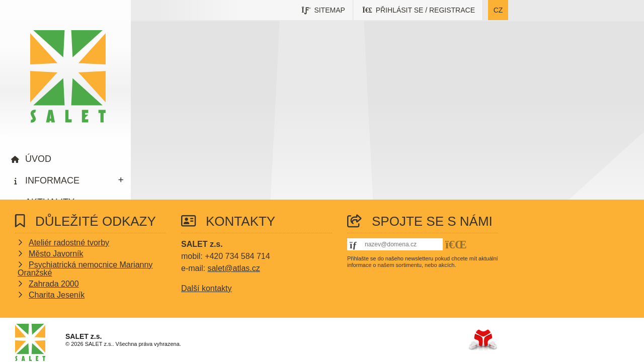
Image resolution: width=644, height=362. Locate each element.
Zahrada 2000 (54, 284)
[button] (419, 10)
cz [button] (498, 10)
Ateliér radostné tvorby (69, 243)
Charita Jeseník (57, 295)
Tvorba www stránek (483, 340)
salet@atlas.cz (233, 268)
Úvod (68, 76)
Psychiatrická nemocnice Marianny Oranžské (85, 269)
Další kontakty (206, 288)
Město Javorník (56, 254)
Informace (52, 180)
